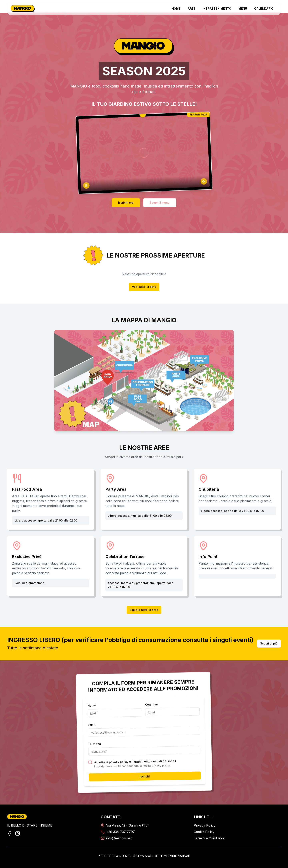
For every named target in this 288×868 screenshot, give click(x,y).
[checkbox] (90, 762)
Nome (91, 705)
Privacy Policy (205, 825)
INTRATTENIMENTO (217, 9)
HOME (176, 9)
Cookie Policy (204, 832)
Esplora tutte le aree (144, 610)
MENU (243, 9)
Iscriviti (145, 776)
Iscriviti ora (126, 203)
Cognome (152, 704)
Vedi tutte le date (144, 287)
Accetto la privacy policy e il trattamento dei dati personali (135, 761)
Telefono (95, 744)
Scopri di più (269, 643)
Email (91, 725)
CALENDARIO (264, 9)
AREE (191, 9)
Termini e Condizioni (209, 838)
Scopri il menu (160, 203)
